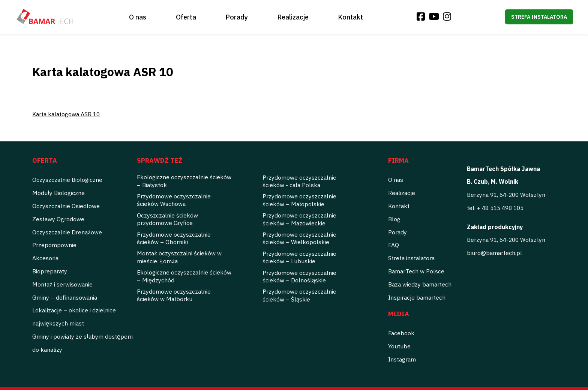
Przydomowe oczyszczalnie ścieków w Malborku (174, 295)
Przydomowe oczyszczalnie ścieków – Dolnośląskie (299, 276)
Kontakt (350, 17)
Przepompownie (54, 245)
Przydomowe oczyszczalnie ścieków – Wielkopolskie (299, 238)
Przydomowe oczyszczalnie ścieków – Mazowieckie (299, 219)
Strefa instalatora (539, 17)
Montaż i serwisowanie (62, 284)
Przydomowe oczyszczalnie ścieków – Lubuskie (299, 257)
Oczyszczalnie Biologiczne (67, 180)
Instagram (402, 359)
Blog (394, 219)
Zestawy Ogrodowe (58, 219)
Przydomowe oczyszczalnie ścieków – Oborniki (174, 238)
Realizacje (293, 17)
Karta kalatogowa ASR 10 (66, 114)
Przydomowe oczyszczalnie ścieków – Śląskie (299, 295)
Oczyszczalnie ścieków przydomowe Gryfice (167, 219)
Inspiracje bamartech (417, 297)
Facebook (401, 333)
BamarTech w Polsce (416, 271)
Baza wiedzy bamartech (420, 284)
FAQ (394, 245)
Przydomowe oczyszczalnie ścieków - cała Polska (299, 181)
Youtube (399, 346)
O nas (138, 17)
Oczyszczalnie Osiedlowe (66, 206)
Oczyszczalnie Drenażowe (67, 232)
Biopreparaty (50, 271)
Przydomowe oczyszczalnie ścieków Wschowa (174, 200)
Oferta (186, 17)
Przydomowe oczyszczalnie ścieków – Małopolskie (299, 200)
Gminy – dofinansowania (65, 297)
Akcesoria (45, 258)
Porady (236, 17)
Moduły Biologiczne (58, 193)
